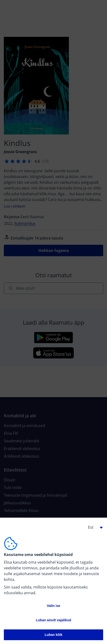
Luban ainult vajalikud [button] (53, 620)
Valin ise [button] (53, 606)
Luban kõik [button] (53, 635)
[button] (94, 527)
